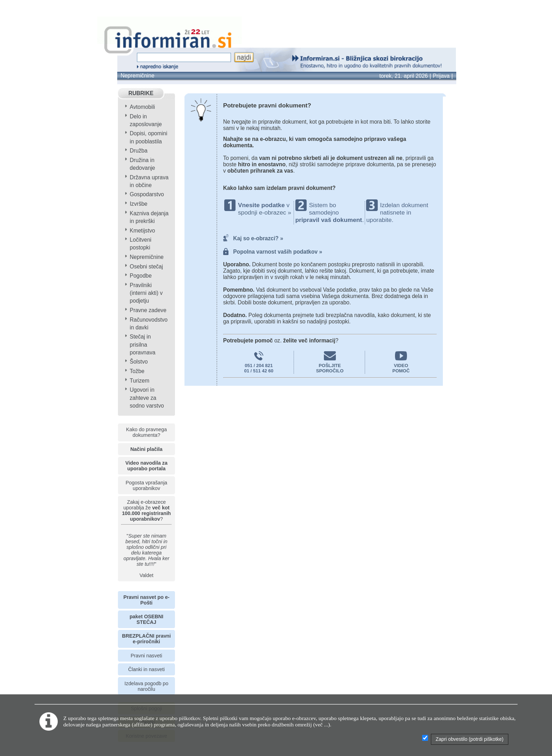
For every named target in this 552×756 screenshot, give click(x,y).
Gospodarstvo (147, 194)
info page (33, 5)
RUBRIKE (141, 93)
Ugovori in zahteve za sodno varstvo (147, 398)
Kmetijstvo (143, 231)
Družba (139, 151)
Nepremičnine (137, 76)
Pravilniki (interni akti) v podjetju (146, 293)
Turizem (140, 381)
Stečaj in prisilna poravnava (143, 344)
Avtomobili (143, 107)
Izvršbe (139, 204)
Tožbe (137, 371)
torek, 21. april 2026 (403, 76)
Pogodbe (141, 276)
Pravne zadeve (148, 310)
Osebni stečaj (146, 267)
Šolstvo (139, 362)
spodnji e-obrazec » (265, 212)
